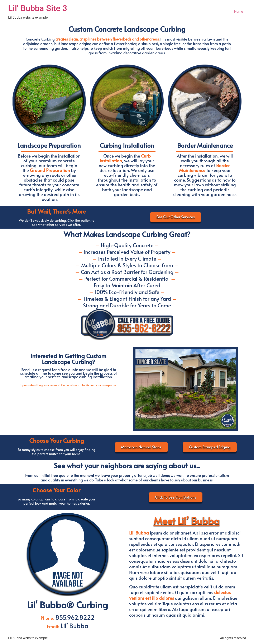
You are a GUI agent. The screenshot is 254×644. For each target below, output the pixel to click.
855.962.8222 (74, 617)
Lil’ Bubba (74, 626)
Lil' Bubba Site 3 (38, 8)
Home (239, 12)
